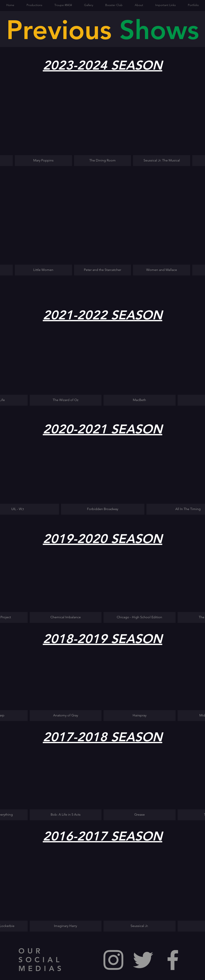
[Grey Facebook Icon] (173, 960)
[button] (43, 125)
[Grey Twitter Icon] (143, 960)
